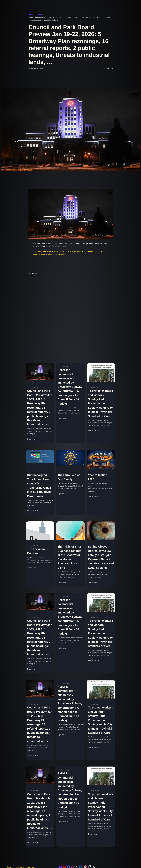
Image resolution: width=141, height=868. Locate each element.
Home (31, 14)
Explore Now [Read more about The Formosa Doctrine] (33, 568)
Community (40, 14)
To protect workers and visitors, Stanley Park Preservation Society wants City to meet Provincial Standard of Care (100, 403)
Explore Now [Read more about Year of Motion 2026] (93, 496)
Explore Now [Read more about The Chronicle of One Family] (63, 494)
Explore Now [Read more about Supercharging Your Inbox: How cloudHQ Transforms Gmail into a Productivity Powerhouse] (33, 511)
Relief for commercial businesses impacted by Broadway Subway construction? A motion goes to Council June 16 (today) (70, 387)
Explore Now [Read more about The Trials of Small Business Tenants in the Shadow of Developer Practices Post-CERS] (63, 582)
